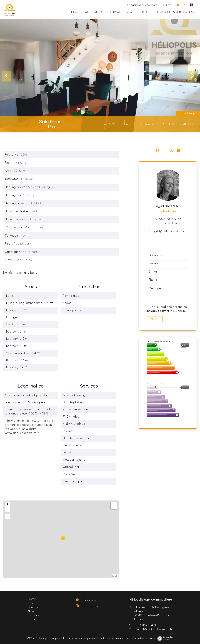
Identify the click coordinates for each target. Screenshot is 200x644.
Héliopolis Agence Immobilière (151, 600)
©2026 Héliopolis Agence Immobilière (53, 639)
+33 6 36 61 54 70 (170, 223)
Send (155, 319)
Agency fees (111, 639)
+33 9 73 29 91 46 (170, 219)
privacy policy (156, 311)
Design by (164, 639)
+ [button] (7, 505)
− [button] (7, 509)
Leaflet (115, 576)
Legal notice (91, 639)
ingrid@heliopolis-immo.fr (170, 232)
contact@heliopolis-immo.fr (153, 630)
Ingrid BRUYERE (168, 206)
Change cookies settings (139, 639)
